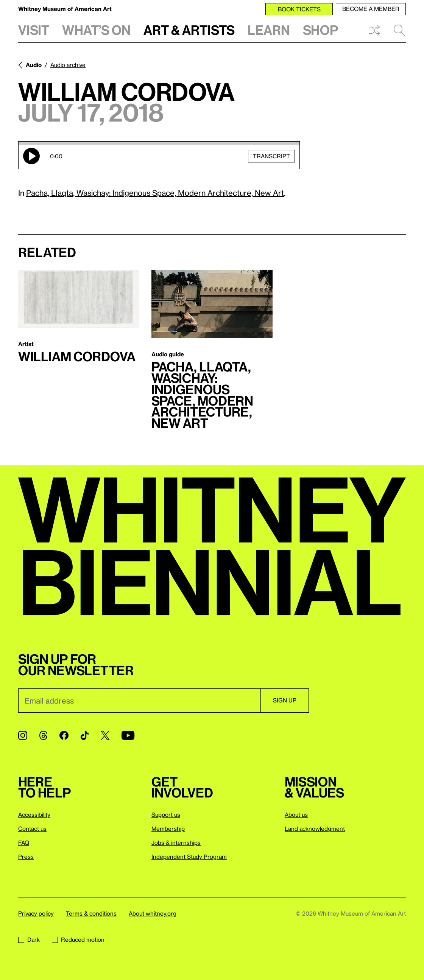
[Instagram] (23, 735)
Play (31, 156)
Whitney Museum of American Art (65, 9)
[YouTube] (128, 735)
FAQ (24, 843)
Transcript (271, 156)
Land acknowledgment (315, 829)
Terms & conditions (91, 913)
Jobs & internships (176, 843)
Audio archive (68, 65)
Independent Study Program (189, 857)
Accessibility (34, 815)
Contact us (32, 829)
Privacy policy (36, 913)
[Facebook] (64, 735)
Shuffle (374, 30)
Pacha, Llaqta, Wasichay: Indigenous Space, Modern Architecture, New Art (155, 193)
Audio (34, 65)
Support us (166, 815)
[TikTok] (85, 735)
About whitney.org (153, 913)
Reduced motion (78, 939)
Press (26, 857)
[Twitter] (105, 735)
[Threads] (43, 735)
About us (296, 815)
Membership (168, 829)
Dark (29, 939)
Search (399, 30)
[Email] (139, 701)
